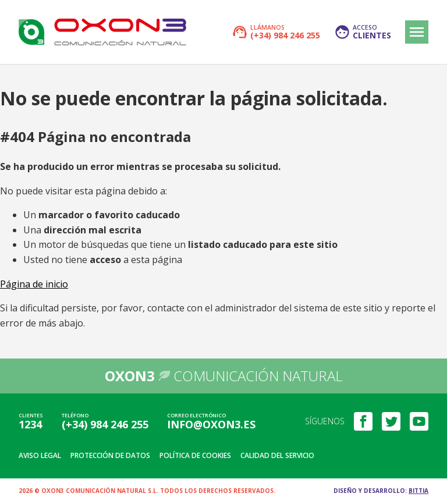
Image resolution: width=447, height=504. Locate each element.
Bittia (418, 491)
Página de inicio (34, 284)
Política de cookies (195, 455)
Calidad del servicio (277, 455)
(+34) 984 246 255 (105, 424)
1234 (30, 424)
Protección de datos (110, 455)
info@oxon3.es (211, 424)
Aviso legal (40, 455)
